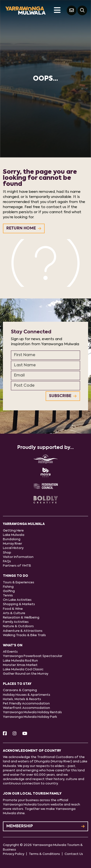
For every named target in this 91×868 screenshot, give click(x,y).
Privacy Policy (14, 854)
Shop (7, 553)
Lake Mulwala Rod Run (20, 661)
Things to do (16, 576)
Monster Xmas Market (20, 665)
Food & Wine (13, 609)
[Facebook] (5, 734)
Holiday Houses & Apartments (27, 695)
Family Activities (16, 622)
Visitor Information (18, 557)
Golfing (9, 591)
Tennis (8, 596)
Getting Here (13, 531)
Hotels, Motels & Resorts (22, 699)
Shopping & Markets (19, 604)
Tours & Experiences (19, 583)
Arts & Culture (14, 613)
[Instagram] (15, 734)
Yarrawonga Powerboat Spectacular (33, 656)
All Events (10, 652)
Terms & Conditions (44, 854)
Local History (13, 548)
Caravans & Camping (20, 690)
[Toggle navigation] (57, 10)
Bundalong (12, 539)
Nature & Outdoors (18, 626)
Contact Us (74, 854)
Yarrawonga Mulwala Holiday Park (30, 717)
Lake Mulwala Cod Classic (23, 669)
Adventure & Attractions (23, 631)
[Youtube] (25, 734)
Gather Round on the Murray (26, 674)
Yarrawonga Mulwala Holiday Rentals (32, 712)
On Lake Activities (17, 600)
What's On (13, 645)
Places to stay (17, 684)
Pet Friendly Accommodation (26, 704)
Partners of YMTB (17, 566)
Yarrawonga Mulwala (24, 524)
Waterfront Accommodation (26, 708)
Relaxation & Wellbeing (21, 618)
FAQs (7, 561)
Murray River (12, 544)
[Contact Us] (72, 10)
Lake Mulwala (14, 535)
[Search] (82, 10)
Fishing (8, 587)
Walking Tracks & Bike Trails (24, 635)
